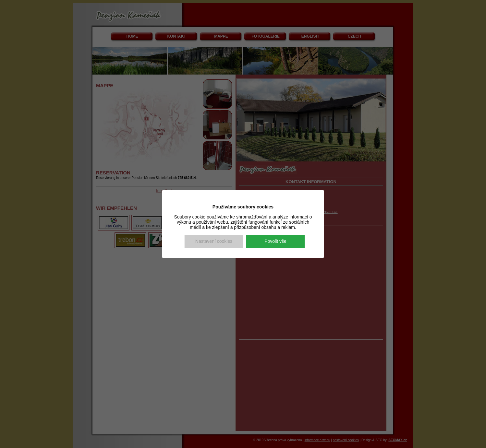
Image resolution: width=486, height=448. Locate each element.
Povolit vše (275, 241)
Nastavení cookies (214, 241)
